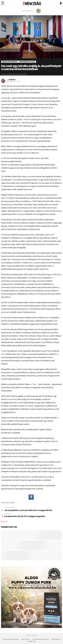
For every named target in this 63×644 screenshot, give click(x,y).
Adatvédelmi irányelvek (41, 639)
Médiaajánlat (56, 639)
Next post (4, 522)
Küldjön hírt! (31, 641)
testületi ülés (9, 503)
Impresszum (26, 639)
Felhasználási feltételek (11, 639)
